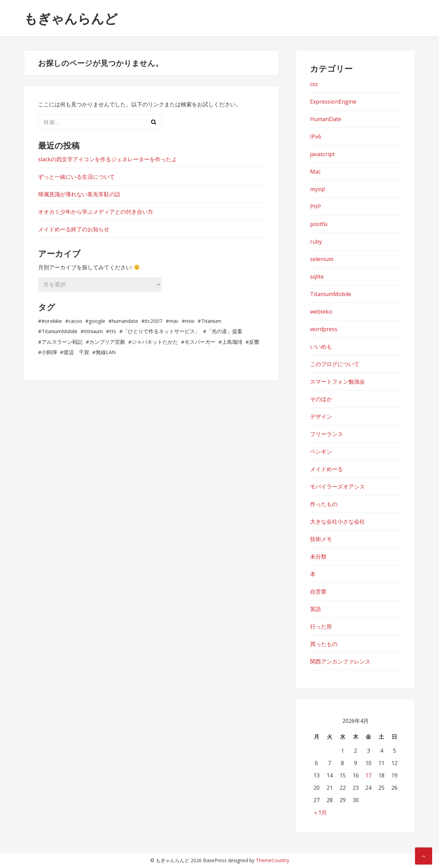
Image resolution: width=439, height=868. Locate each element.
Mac (315, 172)
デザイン (321, 417)
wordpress (324, 329)
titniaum (93, 331)
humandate (125, 321)
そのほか (321, 399)
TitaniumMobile (60, 331)
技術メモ (321, 539)
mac (174, 321)
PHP (316, 207)
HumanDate (326, 119)
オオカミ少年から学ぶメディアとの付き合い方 (96, 212)
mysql (317, 189)
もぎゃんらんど (71, 18)
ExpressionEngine (333, 102)
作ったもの (324, 504)
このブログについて (335, 364)
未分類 (318, 556)
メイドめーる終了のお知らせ (74, 229)
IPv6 (316, 137)
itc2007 (154, 321)
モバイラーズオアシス (337, 486)
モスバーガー (200, 342)
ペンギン (321, 451)
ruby (316, 242)
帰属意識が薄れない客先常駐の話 (79, 194)
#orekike (52, 321)
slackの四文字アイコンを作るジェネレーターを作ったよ (108, 159)
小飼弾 (49, 352)
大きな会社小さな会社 (337, 521)
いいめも (321, 347)
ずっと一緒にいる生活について (76, 177)
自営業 (318, 591)
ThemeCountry (272, 860)
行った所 (321, 626)
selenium (322, 259)
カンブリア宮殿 (107, 342)
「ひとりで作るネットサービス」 (161, 331)
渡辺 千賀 (76, 352)
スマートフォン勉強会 (337, 382)
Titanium (211, 321)
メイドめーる (327, 469)
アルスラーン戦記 (62, 342)
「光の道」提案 (224, 331)
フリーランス (327, 434)
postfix (319, 224)
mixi (190, 321)
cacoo (75, 321)
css (314, 84)
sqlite (317, 277)
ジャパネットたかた (155, 342)
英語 (316, 609)
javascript (322, 154)
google (97, 321)
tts (113, 331)
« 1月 (321, 812)
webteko (321, 312)
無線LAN (106, 352)
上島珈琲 (232, 342)
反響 (254, 342)
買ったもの (324, 644)
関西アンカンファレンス (340, 661)
